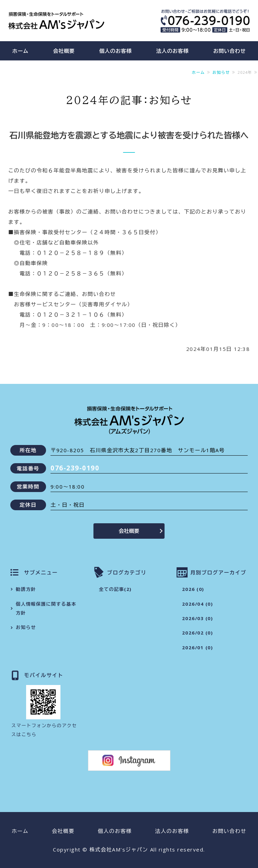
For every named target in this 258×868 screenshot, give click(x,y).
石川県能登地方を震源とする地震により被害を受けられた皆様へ (129, 135)
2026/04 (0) (198, 604)
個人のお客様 (116, 51)
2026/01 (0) (198, 648)
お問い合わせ (229, 831)
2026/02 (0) (198, 633)
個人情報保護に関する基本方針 (46, 608)
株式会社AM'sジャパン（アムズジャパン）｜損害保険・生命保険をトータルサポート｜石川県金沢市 (56, 21)
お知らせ (221, 72)
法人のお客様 (173, 51)
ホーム (20, 51)
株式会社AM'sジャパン (119, 849)
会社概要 (64, 51)
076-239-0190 (75, 468)
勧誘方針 (26, 589)
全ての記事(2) (115, 589)
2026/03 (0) (198, 618)
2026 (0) (193, 589)
